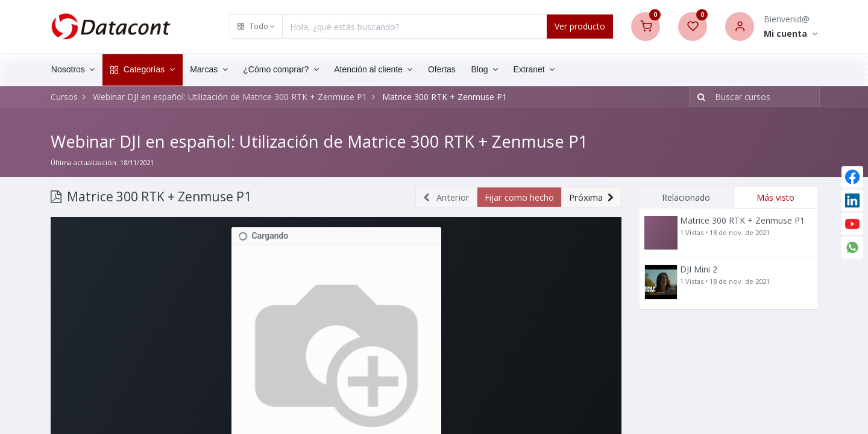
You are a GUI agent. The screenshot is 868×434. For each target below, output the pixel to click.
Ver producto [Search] (580, 26)
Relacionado (686, 197)
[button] (256, 27)
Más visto (775, 197)
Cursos (64, 97)
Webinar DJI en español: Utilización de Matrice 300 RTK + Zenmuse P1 (323, 141)
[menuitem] (449, 70)
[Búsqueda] (699, 97)
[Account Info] (791, 34)
